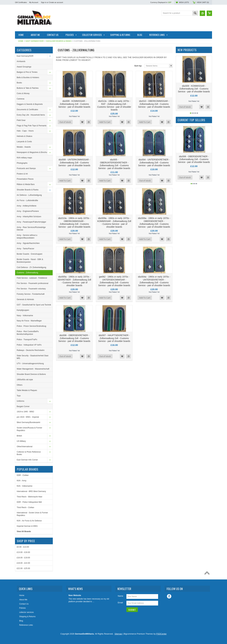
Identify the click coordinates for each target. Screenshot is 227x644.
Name (121, 596)
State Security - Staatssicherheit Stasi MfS (33, 357)
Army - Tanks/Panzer (25, 249)
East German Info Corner (27, 460)
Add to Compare (89, 122)
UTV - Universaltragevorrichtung (30, 364)
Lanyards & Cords (24, 142)
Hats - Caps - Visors (25, 131)
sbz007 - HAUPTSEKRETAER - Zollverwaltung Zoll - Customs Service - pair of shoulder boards (114, 338)
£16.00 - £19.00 (23, 558)
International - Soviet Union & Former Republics (32, 514)
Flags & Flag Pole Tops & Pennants (32, 126)
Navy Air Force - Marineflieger (29, 321)
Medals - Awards (24, 147)
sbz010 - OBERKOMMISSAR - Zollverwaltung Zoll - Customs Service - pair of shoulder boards (154, 104)
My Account (34, 2)
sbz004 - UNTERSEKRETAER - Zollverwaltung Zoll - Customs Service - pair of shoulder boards (154, 162)
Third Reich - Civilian (25, 507)
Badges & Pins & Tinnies (27, 72)
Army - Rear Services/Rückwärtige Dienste (31, 229)
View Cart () (203, 2)
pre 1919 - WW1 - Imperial (28, 417)
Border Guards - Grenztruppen (30, 254)
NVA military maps (24, 158)
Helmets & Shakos (25, 136)
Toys (19, 396)
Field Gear (21, 120)
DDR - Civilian (23, 475)
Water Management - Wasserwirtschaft (33, 369)
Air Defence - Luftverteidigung (29, 195)
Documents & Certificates (27, 110)
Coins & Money (23, 93)
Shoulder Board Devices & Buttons (31, 374)
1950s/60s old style (25, 380)
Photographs (22, 163)
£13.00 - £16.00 (23, 552)
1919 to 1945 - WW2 (25, 412)
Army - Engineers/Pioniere (28, 211)
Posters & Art (22, 174)
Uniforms (20, 401)
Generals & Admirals (25, 299)
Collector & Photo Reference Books (29, 453)
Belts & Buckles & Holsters (28, 78)
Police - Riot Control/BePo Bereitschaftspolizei (28, 333)
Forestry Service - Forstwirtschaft (31, 294)
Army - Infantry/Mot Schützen (29, 217)
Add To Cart (105, 122)
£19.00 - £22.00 (23, 563)
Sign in (44, 2)
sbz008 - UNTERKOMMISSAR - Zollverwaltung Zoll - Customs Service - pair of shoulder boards (74, 162)
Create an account (56, 2)
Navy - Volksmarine (25, 316)
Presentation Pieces (25, 179)
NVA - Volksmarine (25, 486)
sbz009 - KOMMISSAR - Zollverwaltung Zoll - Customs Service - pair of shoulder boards (74, 104)
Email (120, 603)
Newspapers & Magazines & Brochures (33, 152)
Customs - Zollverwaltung (27, 273)
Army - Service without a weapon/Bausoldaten (27, 237)
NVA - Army (22, 481)
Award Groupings (24, 67)
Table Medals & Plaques (27, 390)
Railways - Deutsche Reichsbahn (31, 350)
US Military (21, 441)
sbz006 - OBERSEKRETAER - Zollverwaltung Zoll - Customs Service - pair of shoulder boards (74, 338)
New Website (75, 595)
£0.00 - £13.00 (23, 547)
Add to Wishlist (82, 122)
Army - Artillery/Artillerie (27, 206)
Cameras (21, 99)
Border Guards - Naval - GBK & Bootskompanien (30, 261)
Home (21, 41)
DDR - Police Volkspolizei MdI (29, 502)
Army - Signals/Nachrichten (28, 243)
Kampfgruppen (23, 310)
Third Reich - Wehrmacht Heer (30, 497)
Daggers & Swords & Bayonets (30, 104)
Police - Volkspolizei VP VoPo (29, 345)
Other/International (25, 447)
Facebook (169, 596)
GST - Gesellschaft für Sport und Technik (34, 305)
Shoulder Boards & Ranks (59, 41)
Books (19, 83)
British (19, 436)
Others (20, 385)
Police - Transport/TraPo (27, 340)
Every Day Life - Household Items (31, 115)
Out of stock (65, 122)
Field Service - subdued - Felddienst (32, 278)
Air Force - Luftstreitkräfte (27, 200)
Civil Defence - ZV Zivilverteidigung (31, 267)
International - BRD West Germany (31, 491)
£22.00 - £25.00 (23, 568)
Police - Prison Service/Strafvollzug (31, 326)
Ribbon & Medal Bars (26, 184)
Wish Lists (184, 2)
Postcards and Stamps (26, 168)
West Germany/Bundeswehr (29, 422)
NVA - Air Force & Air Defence (29, 521)
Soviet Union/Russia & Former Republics (29, 429)
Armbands (21, 61)
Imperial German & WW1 (27, 526)
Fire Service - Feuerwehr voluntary (31, 289)
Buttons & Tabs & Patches (28, 88)
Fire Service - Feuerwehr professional (32, 283)
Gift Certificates (21, 2)
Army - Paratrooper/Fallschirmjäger (31, 222)
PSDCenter (161, 634)
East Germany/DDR (35, 41)
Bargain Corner (23, 406)
